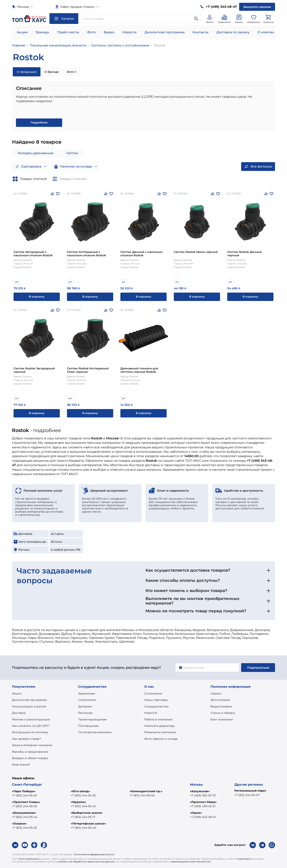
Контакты (201, 32)
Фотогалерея (220, 700)
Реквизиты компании (160, 732)
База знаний (21, 764)
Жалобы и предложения (30, 752)
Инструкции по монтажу (30, 732)
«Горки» (196, 813)
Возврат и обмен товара (30, 758)
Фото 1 (71, 72)
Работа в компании (158, 719)
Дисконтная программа (165, 32)
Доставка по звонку (233, 32)
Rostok (160, 45)
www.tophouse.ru (29, 859)
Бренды (42, 32)
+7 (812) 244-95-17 (83, 817)
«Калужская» (200, 791)
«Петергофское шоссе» (88, 824)
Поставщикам (88, 726)
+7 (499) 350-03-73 (203, 795)
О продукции (27, 72)
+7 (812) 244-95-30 (83, 795)
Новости (129, 32)
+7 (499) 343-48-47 (203, 817)
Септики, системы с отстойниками (120, 45)
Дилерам (85, 706)
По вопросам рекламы (95, 732)
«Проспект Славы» (26, 802)
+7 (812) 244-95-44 (25, 817)
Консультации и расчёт (29, 706)
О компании (268, 32)
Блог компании (222, 719)
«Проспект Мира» (203, 802)
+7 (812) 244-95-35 (24, 828)
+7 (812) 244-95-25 (24, 795)
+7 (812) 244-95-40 (83, 828)
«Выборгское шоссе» (87, 813)
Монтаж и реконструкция (31, 719)
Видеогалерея (221, 706)
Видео (109, 32)
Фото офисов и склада (161, 739)
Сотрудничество (156, 706)
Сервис (216, 693)
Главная (19, 45)
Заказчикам (87, 693)
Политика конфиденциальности (94, 854)
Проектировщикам (92, 719)
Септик (72, 153)
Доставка (19, 713)
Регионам (85, 713)
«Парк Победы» (24, 791)
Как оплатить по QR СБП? (31, 726)
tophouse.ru (245, 859)
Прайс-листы (68, 32)
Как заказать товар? (27, 739)
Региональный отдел (250, 791)
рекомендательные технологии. (191, 862)
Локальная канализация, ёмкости (58, 45)
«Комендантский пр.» (146, 791)
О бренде (52, 72)
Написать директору (160, 726)
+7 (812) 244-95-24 (83, 806)
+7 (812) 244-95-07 (247, 795)
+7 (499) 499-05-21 (203, 806)
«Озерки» (19, 824)
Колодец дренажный (36, 153)
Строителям (87, 700)
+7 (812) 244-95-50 (142, 795)
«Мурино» (78, 802)
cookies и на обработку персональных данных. (86, 862)
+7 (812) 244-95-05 (25, 806)
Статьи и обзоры (223, 713)
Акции (22, 32)
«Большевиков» (24, 813)
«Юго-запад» (80, 791)
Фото (91, 32)
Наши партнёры (156, 700)
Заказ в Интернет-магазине (32, 745)
